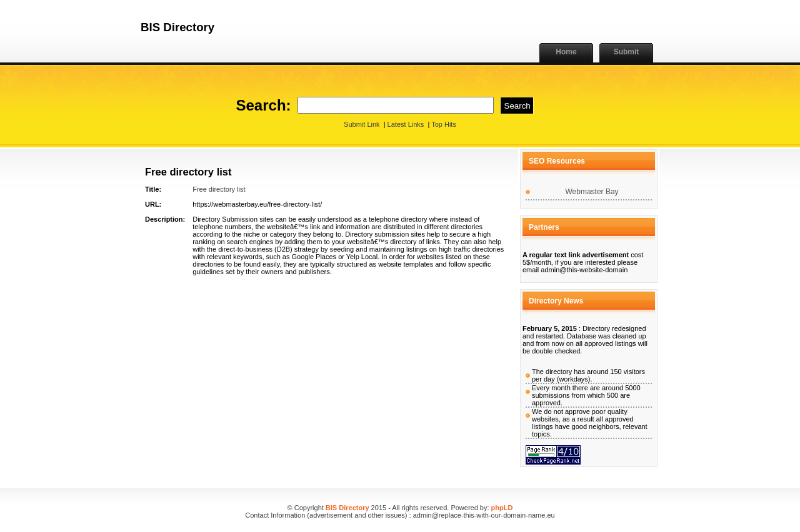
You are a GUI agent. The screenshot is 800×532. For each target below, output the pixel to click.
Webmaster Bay (592, 192)
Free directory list (219, 189)
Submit (627, 52)
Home (566, 52)
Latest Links (406, 124)
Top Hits (444, 124)
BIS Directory (347, 508)
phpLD (502, 508)
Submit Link (362, 124)
